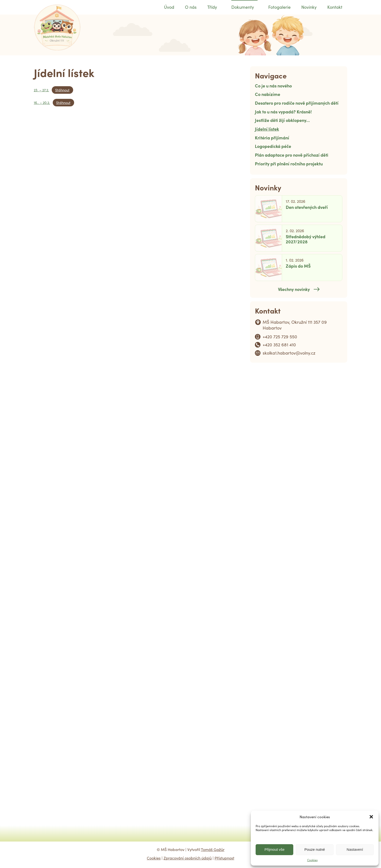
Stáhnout (62, 90)
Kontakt (335, 7)
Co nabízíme (268, 94)
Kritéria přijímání (272, 138)
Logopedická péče (273, 146)
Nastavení (355, 849)
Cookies (312, 860)
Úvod (169, 7)
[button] (371, 817)
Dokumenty (243, 7)
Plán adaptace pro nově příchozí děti (292, 155)
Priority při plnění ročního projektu (289, 164)
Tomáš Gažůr (213, 849)
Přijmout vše (274, 849)
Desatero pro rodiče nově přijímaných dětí (297, 103)
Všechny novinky (294, 289)
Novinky (309, 7)
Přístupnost (224, 858)
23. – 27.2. (41, 90)
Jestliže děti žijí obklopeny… (282, 120)
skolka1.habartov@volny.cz (289, 353)
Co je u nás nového (273, 86)
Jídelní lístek (267, 129)
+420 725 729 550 (280, 337)
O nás (191, 7)
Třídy (212, 7)
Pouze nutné (315, 849)
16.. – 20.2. (42, 102)
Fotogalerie (279, 7)
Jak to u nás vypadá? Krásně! (283, 112)
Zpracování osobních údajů (188, 858)
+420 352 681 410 (279, 345)
